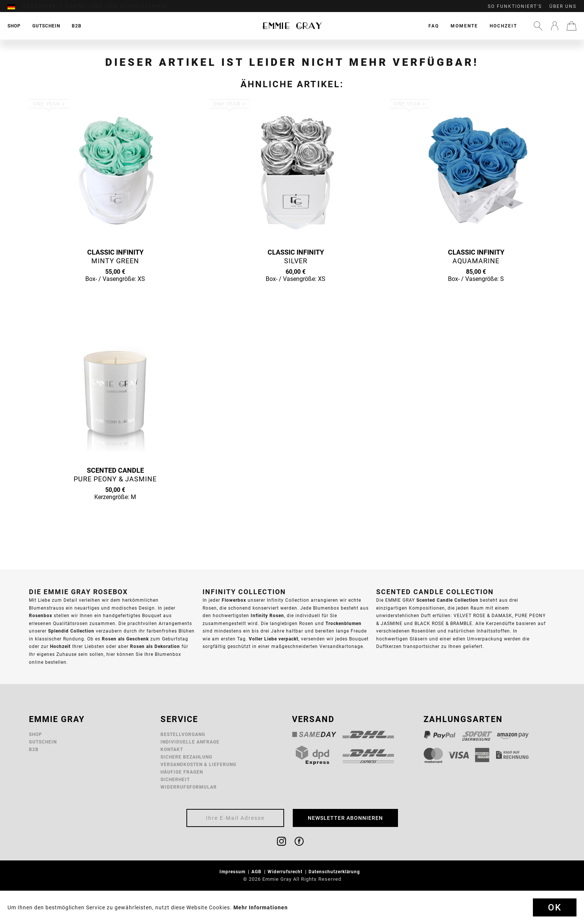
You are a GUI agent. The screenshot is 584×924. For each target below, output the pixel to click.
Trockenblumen (343, 623)
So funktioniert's (515, 6)
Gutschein (43, 742)
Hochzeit (503, 26)
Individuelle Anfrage (190, 742)
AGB (257, 872)
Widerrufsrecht (286, 872)
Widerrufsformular (189, 787)
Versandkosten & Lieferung (198, 764)
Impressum (233, 872)
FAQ (434, 26)
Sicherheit (175, 779)
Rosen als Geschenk (125, 639)
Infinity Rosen (267, 615)
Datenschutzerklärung (335, 872)
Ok (555, 907)
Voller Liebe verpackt (274, 639)
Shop (36, 734)
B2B (34, 749)
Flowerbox (234, 600)
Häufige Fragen (182, 772)
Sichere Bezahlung (186, 757)
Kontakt (172, 749)
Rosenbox (41, 615)
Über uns (563, 6)
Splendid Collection (71, 631)
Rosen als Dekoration (155, 646)
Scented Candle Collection (447, 600)
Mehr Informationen (261, 907)
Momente (464, 26)
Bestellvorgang (183, 734)
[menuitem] (15, 6)
